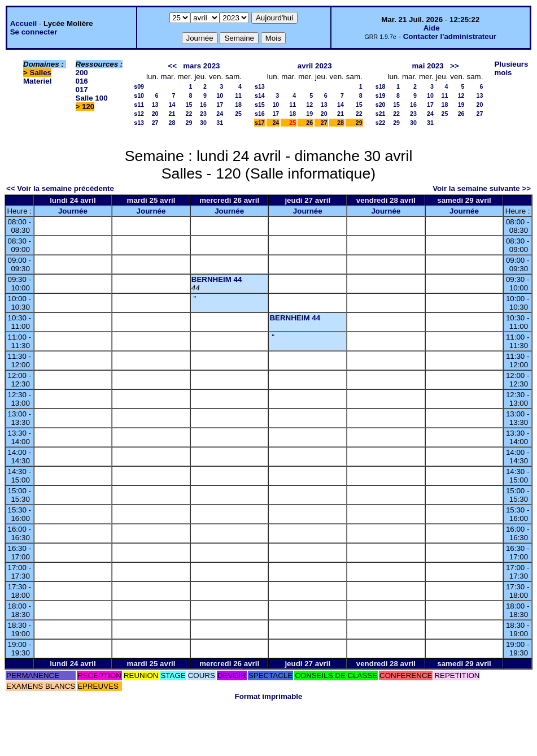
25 (238, 114)
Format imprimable (269, 696)
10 (220, 95)
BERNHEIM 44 (217, 279)
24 (220, 114)
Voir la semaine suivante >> (482, 188)
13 (155, 105)
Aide (432, 28)
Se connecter (34, 32)
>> (455, 66)
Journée (73, 211)
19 (309, 114)
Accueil (23, 23)
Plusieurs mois (511, 68)
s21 (381, 114)
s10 (139, 95)
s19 (381, 95)
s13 (139, 123)
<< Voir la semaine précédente (60, 188)
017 (82, 90)
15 (189, 105)
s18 (381, 86)
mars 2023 (201, 66)
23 (203, 114)
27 (155, 123)
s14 (260, 95)
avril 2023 (315, 66)
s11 (139, 105)
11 (238, 95)
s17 (260, 123)
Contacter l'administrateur (450, 36)
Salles (41, 73)
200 (82, 73)
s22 (381, 123)
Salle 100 (92, 98)
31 (220, 123)
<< (173, 66)
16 (203, 105)
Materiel (37, 81)
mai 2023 (427, 66)
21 (172, 114)
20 (155, 114)
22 (189, 114)
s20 (381, 105)
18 (238, 105)
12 (309, 105)
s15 (260, 105)
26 (309, 123)
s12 (139, 114)
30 (203, 123)
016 (82, 81)
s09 (139, 86)
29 (189, 123)
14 (172, 105)
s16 (260, 114)
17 (220, 105)
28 (172, 123)
